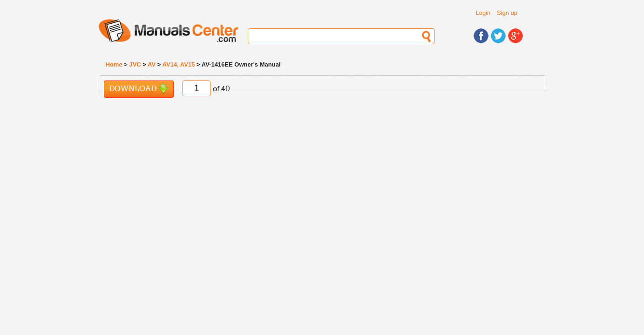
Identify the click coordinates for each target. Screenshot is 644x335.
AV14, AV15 (179, 64)
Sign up (507, 13)
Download (139, 89)
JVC (135, 64)
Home (114, 64)
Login (483, 13)
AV (152, 64)
